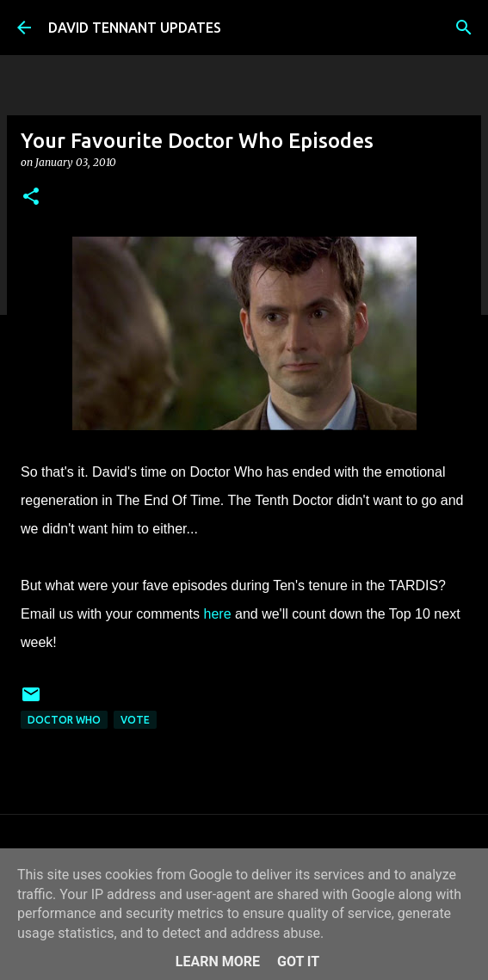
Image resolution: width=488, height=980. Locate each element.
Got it (298, 962)
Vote (135, 720)
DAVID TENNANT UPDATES (135, 28)
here (219, 614)
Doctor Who (64, 720)
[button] (31, 197)
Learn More (218, 962)
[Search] (464, 28)
